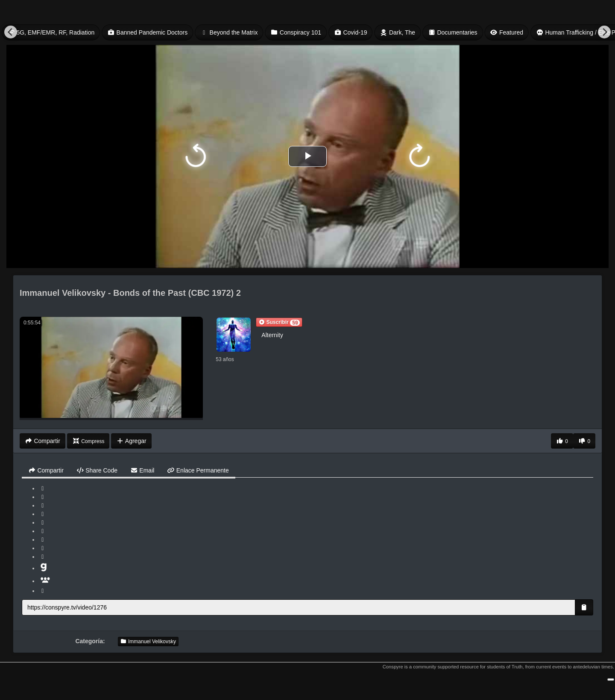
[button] (279, 322)
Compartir (46, 470)
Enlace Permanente (198, 470)
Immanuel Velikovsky (148, 642)
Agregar (131, 441)
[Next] (604, 32)
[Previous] (11, 32)
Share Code (97, 470)
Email (142, 470)
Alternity (272, 335)
